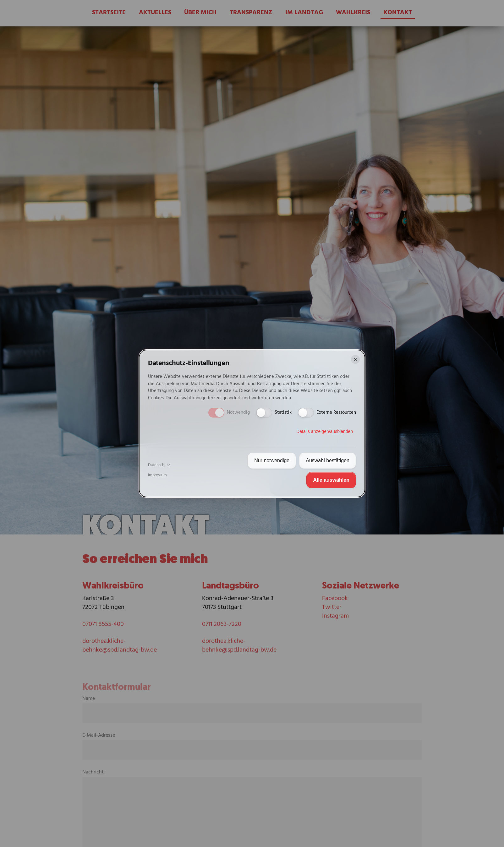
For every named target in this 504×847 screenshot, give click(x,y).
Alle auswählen (331, 480)
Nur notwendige (272, 460)
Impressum (157, 475)
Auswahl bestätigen (328, 460)
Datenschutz (159, 465)
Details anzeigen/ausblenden (325, 431)
